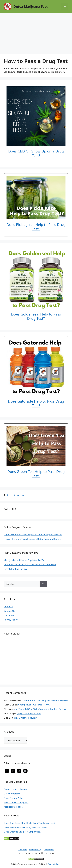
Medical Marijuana (13, 807)
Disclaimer (9, 615)
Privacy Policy (11, 620)
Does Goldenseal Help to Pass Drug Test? (36, 316)
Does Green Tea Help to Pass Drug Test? (36, 474)
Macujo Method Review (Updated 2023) (24, 560)
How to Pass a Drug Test (16, 802)
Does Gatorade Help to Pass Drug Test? (36, 403)
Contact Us (9, 611)
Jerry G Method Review (15, 569)
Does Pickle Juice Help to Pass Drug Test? (36, 227)
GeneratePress (54, 864)
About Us (8, 607)
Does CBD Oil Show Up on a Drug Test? (36, 153)
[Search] (43, 584)
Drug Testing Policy (14, 798)
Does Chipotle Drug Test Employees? (22, 832)
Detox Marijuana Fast (31, 6)
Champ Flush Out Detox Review (34, 705)
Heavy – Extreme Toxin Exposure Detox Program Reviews (33, 539)
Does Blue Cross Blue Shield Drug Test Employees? (29, 823)
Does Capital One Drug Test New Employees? (45, 700)
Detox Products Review (15, 789)
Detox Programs (12, 794)
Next (20, 495)
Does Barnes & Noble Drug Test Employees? (26, 827)
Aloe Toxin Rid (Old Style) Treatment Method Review (30, 565)
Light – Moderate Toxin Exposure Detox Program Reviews (33, 535)
